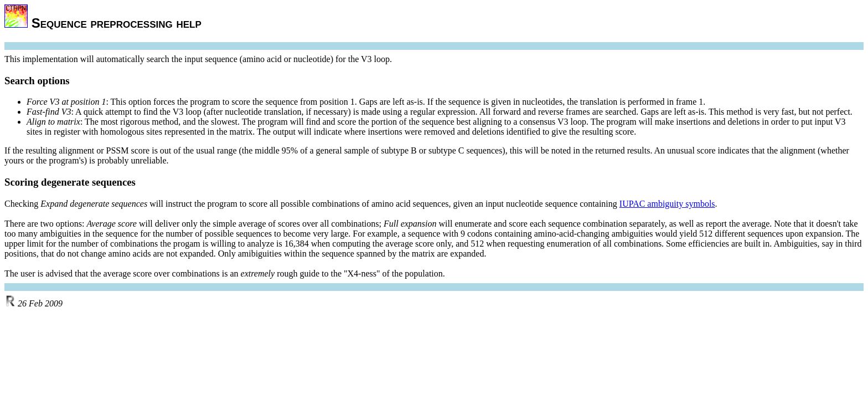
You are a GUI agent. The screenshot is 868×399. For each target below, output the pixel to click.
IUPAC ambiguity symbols (667, 204)
